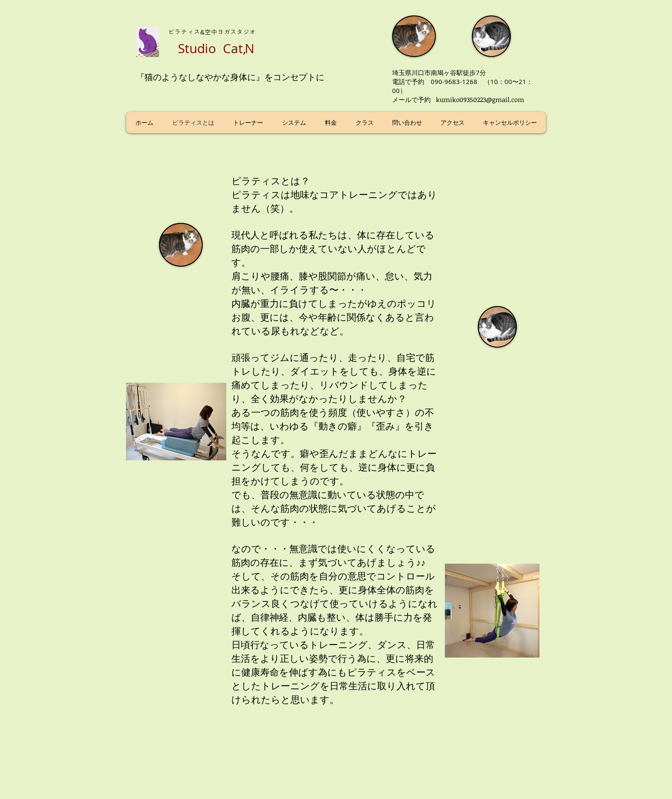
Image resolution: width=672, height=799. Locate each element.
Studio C (204, 48)
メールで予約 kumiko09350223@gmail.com (458, 99)
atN (243, 48)
